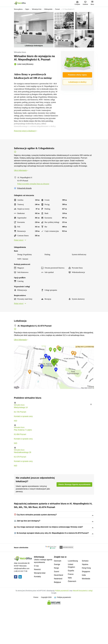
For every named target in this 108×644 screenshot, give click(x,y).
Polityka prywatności (62, 630)
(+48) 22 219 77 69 (21, 610)
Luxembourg (73, 600)
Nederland (58, 618)
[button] (54, 403)
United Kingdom (71, 605)
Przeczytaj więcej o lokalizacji (26, 131)
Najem (27, 9)
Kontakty (37, 616)
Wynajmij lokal (40, 612)
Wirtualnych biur (37, 9)
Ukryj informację (21, 170)
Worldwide (86, 618)
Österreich (72, 620)
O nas (36, 605)
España (71, 610)
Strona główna (18, 9)
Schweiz (85, 600)
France (71, 613)
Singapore (86, 611)
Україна (85, 604)
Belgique (57, 621)
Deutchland (58, 614)
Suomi (56, 611)
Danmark (58, 600)
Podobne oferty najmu (77, 75)
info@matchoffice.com (22, 608)
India (84, 614)
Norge (56, 607)
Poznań (57, 9)
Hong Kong (86, 607)
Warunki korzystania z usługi (83, 630)
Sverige (57, 604)
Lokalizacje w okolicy (77, 82)
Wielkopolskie (48, 9)
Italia (70, 617)
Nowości (37, 609)
